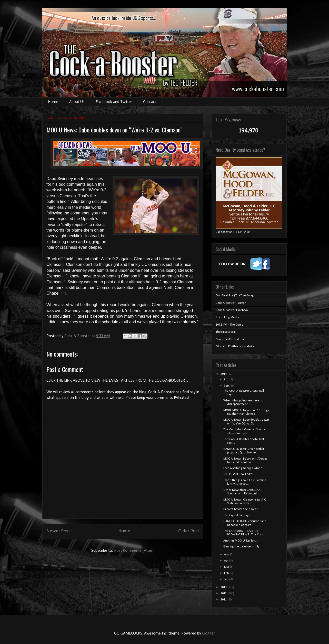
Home (53, 102)
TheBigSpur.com (226, 332)
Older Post (189, 531)
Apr (227, 561)
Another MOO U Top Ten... (240, 541)
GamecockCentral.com (230, 339)
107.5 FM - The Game (230, 325)
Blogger (208, 633)
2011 (224, 600)
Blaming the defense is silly (241, 547)
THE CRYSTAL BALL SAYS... (239, 474)
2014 (224, 374)
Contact (150, 102)
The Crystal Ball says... (238, 515)
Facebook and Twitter (114, 102)
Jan (227, 579)
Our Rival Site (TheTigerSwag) (235, 296)
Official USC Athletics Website (235, 347)
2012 (224, 594)
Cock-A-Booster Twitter (231, 303)
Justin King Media (227, 317)
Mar (227, 567)
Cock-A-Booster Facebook (232, 310)
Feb (227, 573)
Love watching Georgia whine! (243, 468)
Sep (227, 386)
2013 (224, 587)
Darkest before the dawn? (240, 509)
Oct (227, 379)
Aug (227, 555)
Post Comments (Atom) (134, 551)
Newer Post (58, 531)
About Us (77, 102)
